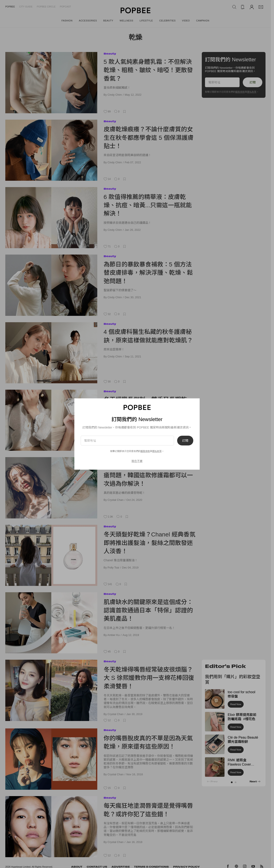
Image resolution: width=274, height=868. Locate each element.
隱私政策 (157, 451)
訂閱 (185, 441)
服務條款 (145, 451)
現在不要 (137, 461)
